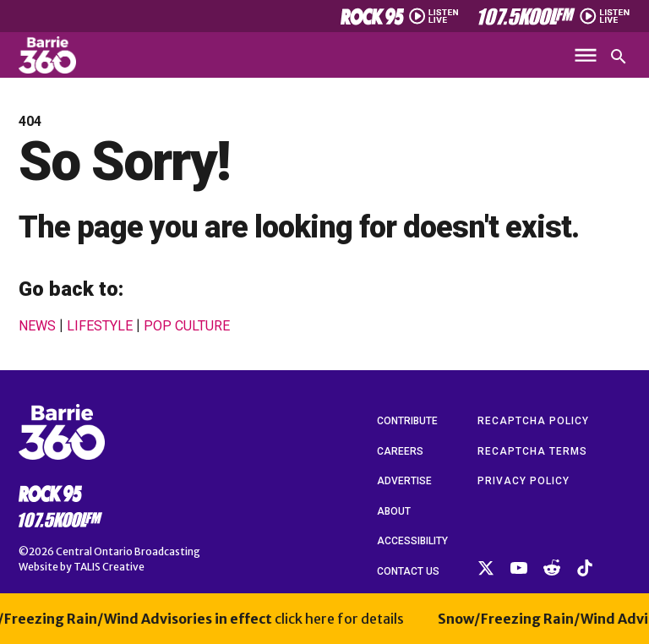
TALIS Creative (109, 567)
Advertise (404, 481)
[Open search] (619, 57)
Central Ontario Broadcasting (128, 551)
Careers (400, 451)
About (394, 511)
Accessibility (412, 541)
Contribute (407, 421)
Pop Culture (187, 326)
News (37, 326)
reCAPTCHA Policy (533, 421)
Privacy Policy (524, 481)
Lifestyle (100, 326)
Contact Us (408, 571)
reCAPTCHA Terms (532, 451)
